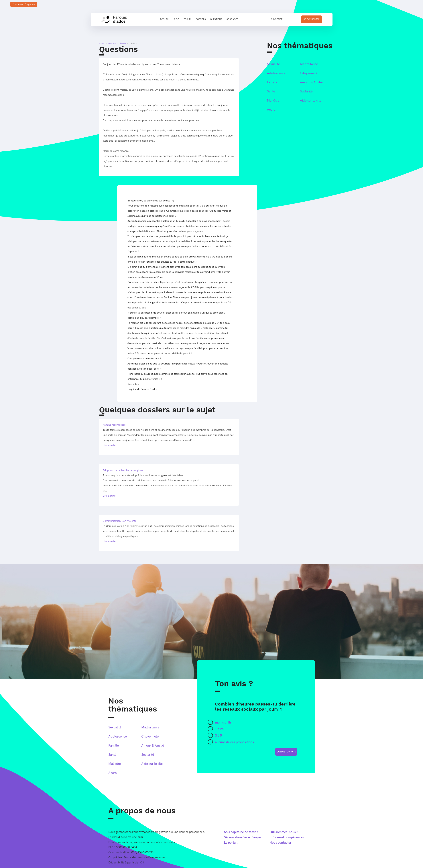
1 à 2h (219, 729)
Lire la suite (109, 445)
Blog (176, 19)
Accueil (164, 19)
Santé (271, 91)
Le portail (231, 843)
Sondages (232, 19)
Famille (123, 43)
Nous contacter (280, 843)
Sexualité (273, 64)
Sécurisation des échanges (243, 837)
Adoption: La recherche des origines (123, 470)
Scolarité (306, 91)
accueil (102, 43)
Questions (216, 19)
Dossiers (201, 19)
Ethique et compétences (287, 837)
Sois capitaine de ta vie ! (241, 832)
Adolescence (276, 73)
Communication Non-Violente (120, 521)
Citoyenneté (309, 73)
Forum (187, 19)
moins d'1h (223, 723)
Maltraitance (309, 64)
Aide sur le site (311, 101)
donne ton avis (286, 752)
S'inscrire (277, 19)
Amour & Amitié (311, 82)
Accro (271, 110)
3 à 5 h (220, 736)
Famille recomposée (114, 425)
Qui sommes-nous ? (284, 832)
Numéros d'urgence (24, 4)
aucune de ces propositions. (235, 742)
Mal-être (273, 101)
